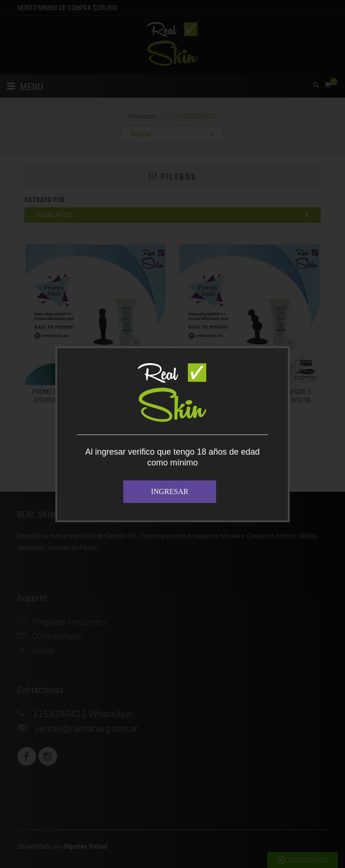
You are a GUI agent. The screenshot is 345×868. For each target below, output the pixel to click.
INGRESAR (170, 491)
